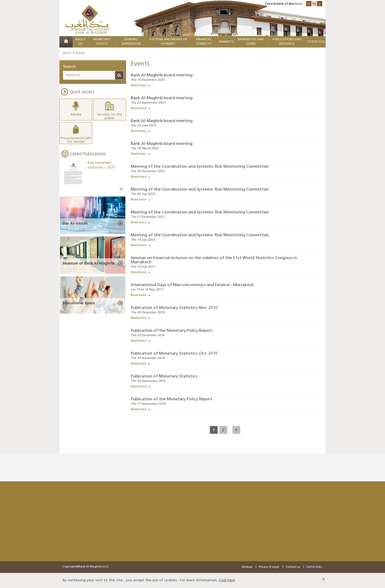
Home (67, 53)
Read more (139, 85)
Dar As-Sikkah (75, 223)
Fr (309, 4)
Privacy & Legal (269, 567)
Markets (226, 42)
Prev (121, 189)
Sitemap (247, 567)
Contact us (293, 567)
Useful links (314, 567)
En (314, 4)
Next (122, 189)
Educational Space (79, 303)
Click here (227, 580)
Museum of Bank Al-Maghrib (88, 263)
